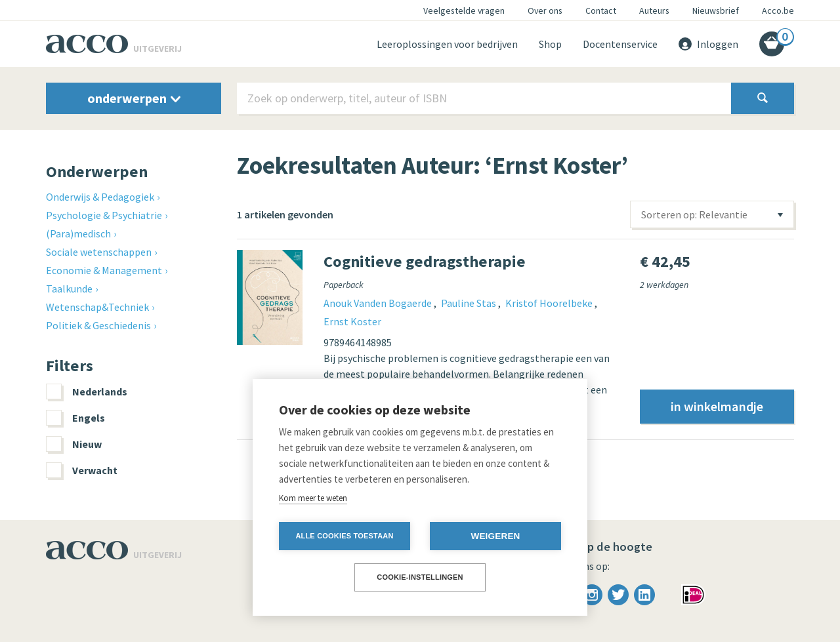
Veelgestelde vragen (464, 10)
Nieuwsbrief (716, 10)
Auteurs (654, 10)
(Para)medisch (78, 233)
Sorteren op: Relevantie (694, 214)
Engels (75, 418)
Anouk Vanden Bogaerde (379, 303)
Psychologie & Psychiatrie (104, 215)
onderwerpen (134, 98)
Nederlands (87, 391)
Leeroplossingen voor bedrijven (447, 44)
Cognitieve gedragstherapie (425, 261)
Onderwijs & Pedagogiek (100, 197)
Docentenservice (620, 44)
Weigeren (495, 536)
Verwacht (82, 470)
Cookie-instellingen (420, 577)
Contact (601, 10)
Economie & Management (104, 270)
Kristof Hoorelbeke (550, 303)
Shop (550, 44)
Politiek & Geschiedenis (98, 325)
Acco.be (778, 10)
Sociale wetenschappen (99, 252)
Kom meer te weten (313, 498)
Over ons (545, 10)
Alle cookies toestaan (344, 536)
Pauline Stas (470, 303)
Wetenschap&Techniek (97, 307)
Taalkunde (69, 289)
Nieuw (74, 444)
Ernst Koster (352, 321)
